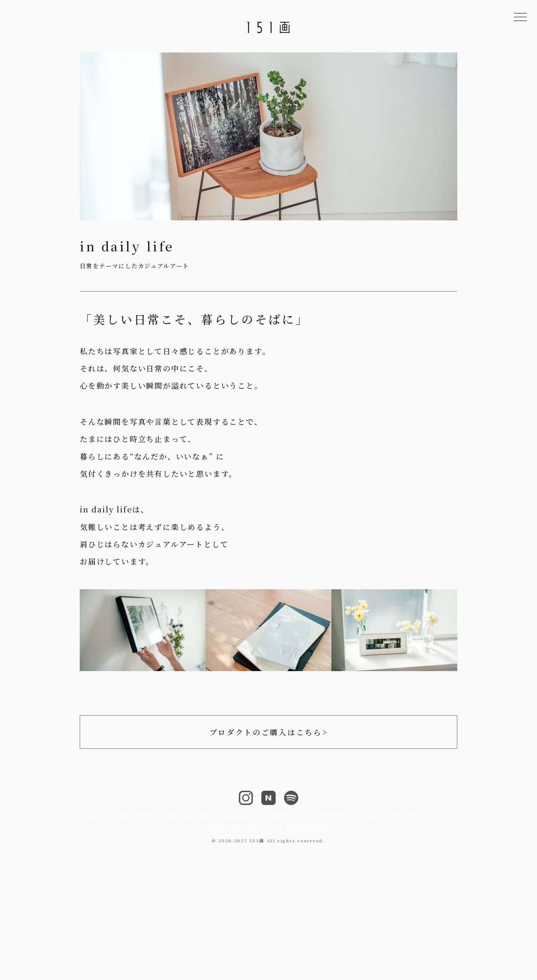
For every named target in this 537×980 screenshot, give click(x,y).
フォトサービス (189, 815)
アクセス (368, 815)
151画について (133, 815)
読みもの (280, 815)
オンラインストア (418, 815)
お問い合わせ (324, 815)
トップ (91, 815)
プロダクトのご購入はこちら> (269, 732)
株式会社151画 (307, 828)
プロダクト (240, 815)
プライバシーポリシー (241, 828)
